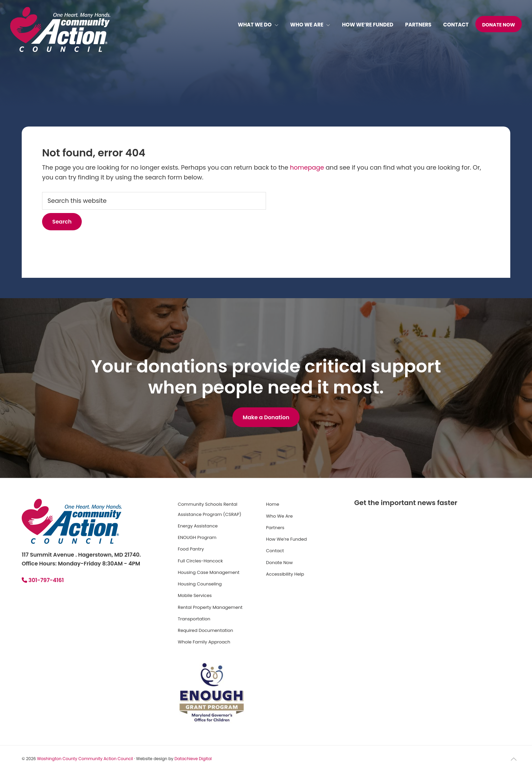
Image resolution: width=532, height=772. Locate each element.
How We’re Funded (286, 539)
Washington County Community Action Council (85, 759)
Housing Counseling (200, 584)
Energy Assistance (198, 526)
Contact (275, 551)
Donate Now (279, 563)
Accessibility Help (285, 574)
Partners (275, 528)
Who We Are (279, 516)
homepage (307, 167)
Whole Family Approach (204, 642)
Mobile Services (195, 595)
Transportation (194, 619)
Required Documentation (205, 630)
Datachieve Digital (193, 759)
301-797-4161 (43, 580)
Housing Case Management (209, 572)
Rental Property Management (210, 607)
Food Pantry (191, 549)
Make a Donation (266, 417)
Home (273, 504)
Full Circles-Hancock (200, 561)
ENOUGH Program (197, 537)
